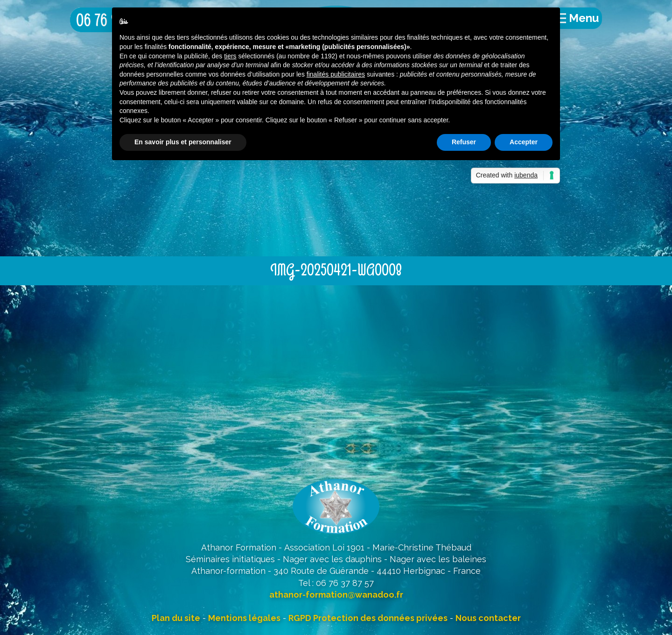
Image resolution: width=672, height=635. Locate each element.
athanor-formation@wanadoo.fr (336, 595)
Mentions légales (244, 618)
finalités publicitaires (336, 74)
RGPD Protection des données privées (368, 618)
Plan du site (176, 618)
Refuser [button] (464, 142)
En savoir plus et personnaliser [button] (183, 142)
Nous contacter (488, 618)
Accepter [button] (524, 142)
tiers (230, 56)
